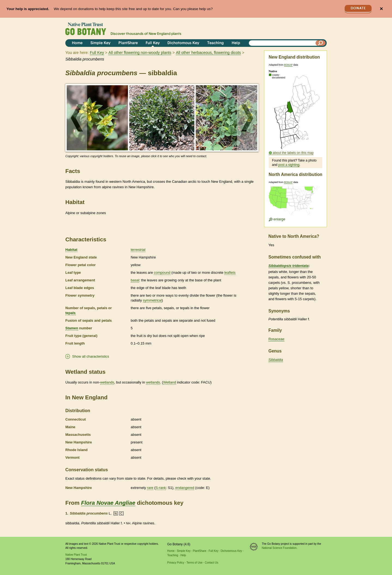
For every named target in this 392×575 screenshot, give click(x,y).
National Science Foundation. (280, 548)
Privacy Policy (176, 563)
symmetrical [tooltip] (152, 300)
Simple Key (100, 43)
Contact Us (211, 563)
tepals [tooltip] (71, 313)
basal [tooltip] (135, 280)
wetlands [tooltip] (107, 382)
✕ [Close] (381, 9)
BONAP (288, 65)
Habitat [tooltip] (71, 250)
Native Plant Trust (76, 555)
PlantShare (128, 43)
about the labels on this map (293, 153)
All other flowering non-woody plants (140, 53)
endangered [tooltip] (185, 488)
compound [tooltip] (162, 273)
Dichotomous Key (183, 43)
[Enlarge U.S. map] (295, 203)
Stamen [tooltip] (72, 328)
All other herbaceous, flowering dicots (208, 53)
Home (77, 43)
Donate (358, 8)
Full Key (153, 43)
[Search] (321, 43)
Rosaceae (276, 339)
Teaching (215, 43)
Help (236, 43)
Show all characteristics (91, 356)
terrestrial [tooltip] (138, 250)
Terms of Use (195, 563)
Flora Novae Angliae (108, 503)
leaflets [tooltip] (230, 273)
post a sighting (289, 165)
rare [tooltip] (150, 488)
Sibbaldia (276, 360)
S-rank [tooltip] (161, 488)
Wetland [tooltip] (169, 382)
